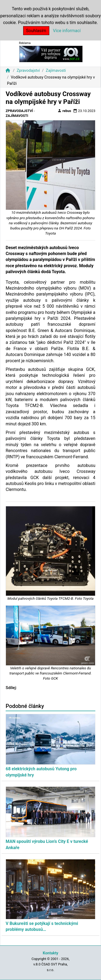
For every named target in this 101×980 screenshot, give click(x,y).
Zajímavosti (56, 71)
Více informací (67, 31)
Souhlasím (36, 31)
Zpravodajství (28, 71)
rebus (64, 111)
